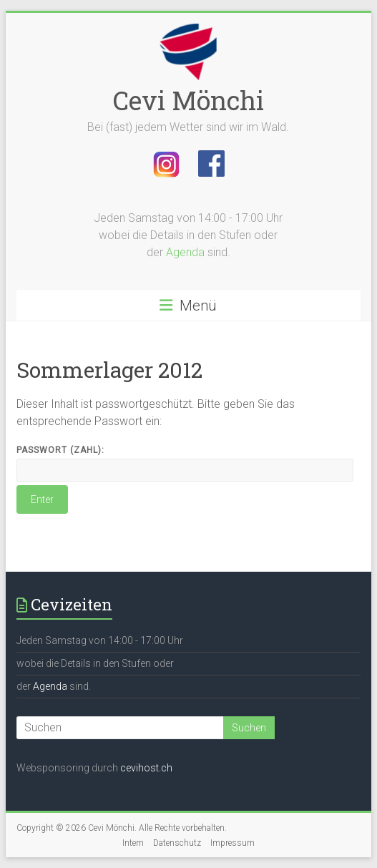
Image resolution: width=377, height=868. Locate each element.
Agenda (185, 252)
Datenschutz (177, 843)
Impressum (232, 843)
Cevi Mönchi (188, 100)
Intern (133, 843)
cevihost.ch (146, 768)
